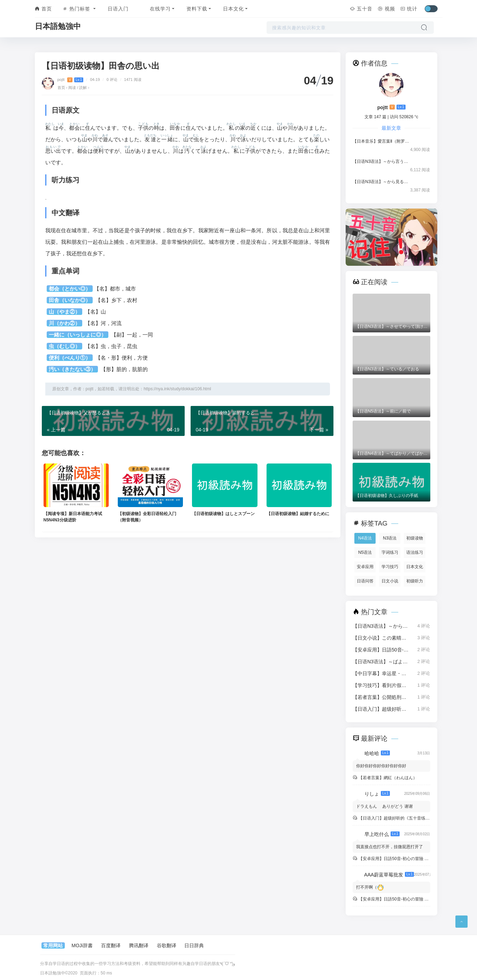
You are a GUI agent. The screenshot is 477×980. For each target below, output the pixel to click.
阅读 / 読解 (78, 88)
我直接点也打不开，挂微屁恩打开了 (390, 847)
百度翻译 (111, 945)
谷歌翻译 (167, 945)
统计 (409, 9)
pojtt (71, 80)
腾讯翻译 (139, 945)
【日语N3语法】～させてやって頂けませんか (392, 326)
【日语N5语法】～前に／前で (383, 411)
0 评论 (112, 80)
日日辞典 (194, 945)
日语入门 (118, 9)
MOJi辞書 (82, 945)
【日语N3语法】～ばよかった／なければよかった (382, 662)
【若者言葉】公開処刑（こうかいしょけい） (382, 697)
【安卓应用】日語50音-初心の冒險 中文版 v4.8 (382, 650)
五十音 (361, 9)
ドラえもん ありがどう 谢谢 (384, 806)
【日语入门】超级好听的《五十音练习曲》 (382, 709)
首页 (44, 9)
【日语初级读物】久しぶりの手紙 (387, 496)
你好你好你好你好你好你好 (381, 766)
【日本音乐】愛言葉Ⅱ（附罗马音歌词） (382, 141)
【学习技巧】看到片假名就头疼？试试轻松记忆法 (382, 685)
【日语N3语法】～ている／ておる (387, 369)
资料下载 (199, 9)
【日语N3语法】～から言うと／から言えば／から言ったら (382, 161)
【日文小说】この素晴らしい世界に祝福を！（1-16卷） (382, 638)
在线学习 (163, 9)
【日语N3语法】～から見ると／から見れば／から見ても (382, 182)
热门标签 (80, 9)
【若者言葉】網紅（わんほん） (387, 778)
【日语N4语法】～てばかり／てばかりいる (392, 453)
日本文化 (236, 9)
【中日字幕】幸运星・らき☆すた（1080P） (382, 673)
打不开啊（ (370, 887)
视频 (386, 9)
